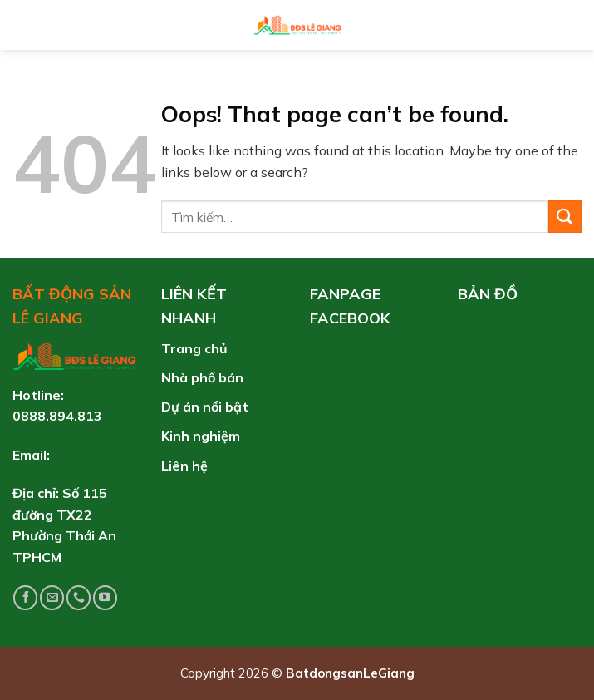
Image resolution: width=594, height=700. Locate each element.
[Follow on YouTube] (105, 597)
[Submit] (565, 217)
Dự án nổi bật (205, 407)
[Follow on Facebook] (25, 597)
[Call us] (79, 597)
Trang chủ (194, 348)
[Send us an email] (52, 597)
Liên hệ (184, 466)
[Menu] (25, 25)
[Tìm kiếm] (574, 25)
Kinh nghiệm (201, 436)
